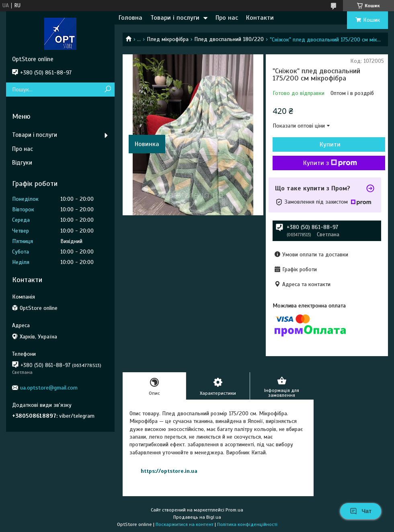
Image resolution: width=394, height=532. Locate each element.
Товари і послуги (175, 18)
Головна (130, 18)
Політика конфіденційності (247, 524)
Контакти (260, 18)
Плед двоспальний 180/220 (229, 39)
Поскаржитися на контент (185, 524)
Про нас (227, 18)
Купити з (330, 163)
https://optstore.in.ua (169, 471)
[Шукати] (108, 90)
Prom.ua (234, 510)
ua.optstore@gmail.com (49, 388)
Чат (361, 511)
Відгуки (22, 163)
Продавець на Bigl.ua (197, 517)
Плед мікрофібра (168, 39)
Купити (330, 144)
